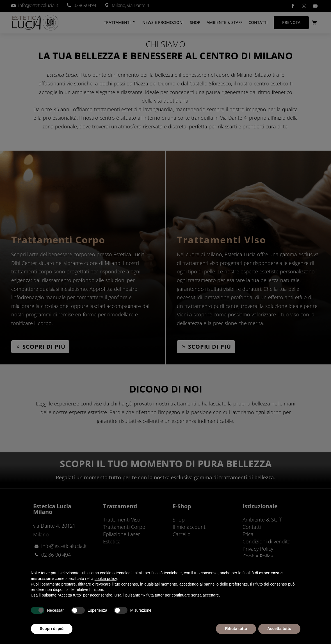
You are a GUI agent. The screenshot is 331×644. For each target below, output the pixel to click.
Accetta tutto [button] (279, 629)
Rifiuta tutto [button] (236, 629)
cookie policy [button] (106, 579)
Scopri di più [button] (52, 629)
